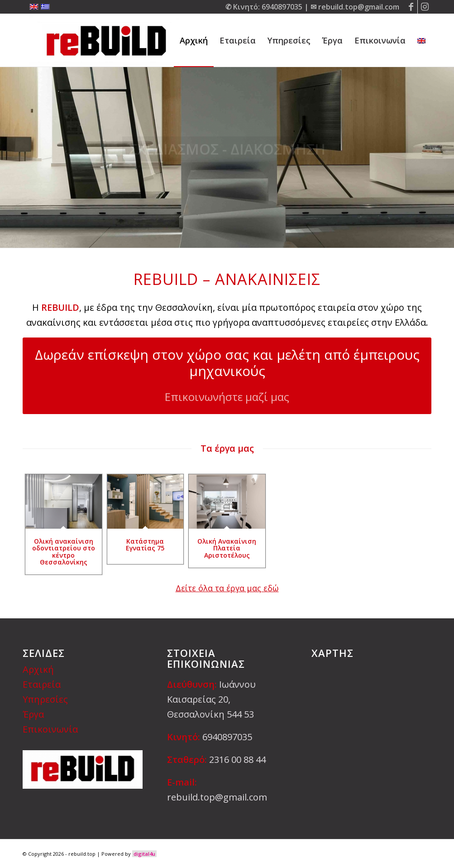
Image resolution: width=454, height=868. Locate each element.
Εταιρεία (42, 684)
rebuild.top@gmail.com (359, 7)
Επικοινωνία (50, 729)
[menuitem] (194, 40)
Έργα (33, 714)
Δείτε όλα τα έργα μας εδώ (227, 588)
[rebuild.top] (105, 40)
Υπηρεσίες (45, 699)
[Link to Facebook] (411, 7)
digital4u (144, 854)
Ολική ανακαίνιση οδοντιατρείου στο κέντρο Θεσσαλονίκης (64, 552)
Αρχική (38, 669)
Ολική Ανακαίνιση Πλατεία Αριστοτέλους (227, 548)
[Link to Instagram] (425, 7)
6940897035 (282, 7)
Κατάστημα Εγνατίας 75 (145, 545)
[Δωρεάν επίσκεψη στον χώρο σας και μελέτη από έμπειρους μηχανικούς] (227, 376)
